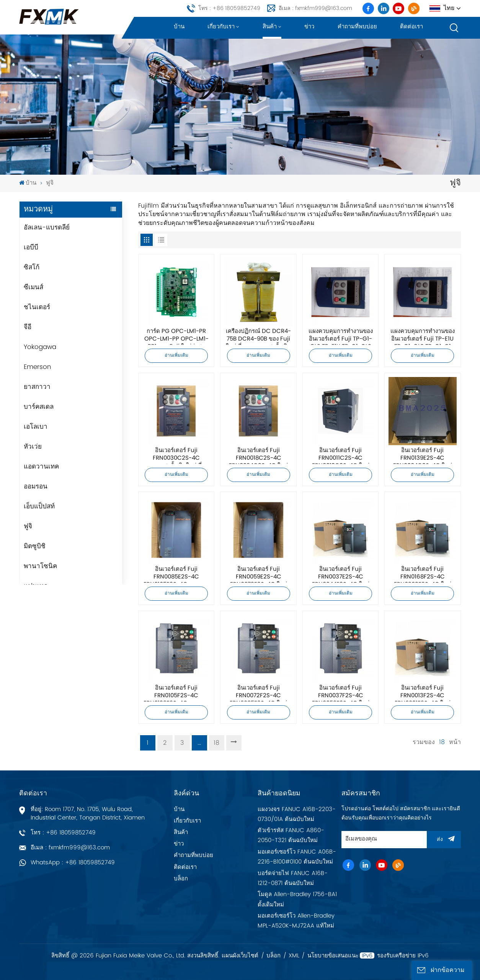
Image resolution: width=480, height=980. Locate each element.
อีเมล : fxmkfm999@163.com (315, 8)
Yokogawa (40, 347)
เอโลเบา (36, 427)
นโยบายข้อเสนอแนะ (333, 956)
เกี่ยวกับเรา (221, 27)
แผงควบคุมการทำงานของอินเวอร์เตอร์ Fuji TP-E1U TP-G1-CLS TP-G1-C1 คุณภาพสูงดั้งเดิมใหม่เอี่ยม (423, 336)
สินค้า (270, 27)
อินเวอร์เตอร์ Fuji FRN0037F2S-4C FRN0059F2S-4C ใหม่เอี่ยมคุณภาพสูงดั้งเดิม (341, 693)
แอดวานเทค (41, 467)
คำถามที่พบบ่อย (357, 27)
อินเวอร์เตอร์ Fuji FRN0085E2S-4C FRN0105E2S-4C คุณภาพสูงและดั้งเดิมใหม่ (176, 574)
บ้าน (179, 27)
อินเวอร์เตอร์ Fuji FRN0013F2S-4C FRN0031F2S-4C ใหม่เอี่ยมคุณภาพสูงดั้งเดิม (423, 693)
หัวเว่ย (33, 447)
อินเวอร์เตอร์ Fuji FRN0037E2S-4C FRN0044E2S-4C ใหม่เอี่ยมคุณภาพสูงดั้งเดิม (341, 574)
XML (294, 956)
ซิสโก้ (32, 267)
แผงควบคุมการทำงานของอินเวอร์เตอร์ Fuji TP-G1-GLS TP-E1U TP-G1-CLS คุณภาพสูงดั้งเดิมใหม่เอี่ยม (341, 336)
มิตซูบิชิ (35, 546)
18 (216, 743)
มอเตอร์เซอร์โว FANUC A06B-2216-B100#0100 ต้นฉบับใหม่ (297, 857)
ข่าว (309, 27)
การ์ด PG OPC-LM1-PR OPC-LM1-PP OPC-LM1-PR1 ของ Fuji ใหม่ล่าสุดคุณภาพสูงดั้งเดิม (176, 336)
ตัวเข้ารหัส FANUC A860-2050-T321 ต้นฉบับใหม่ (291, 835)
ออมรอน (36, 487)
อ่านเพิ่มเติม (176, 356)
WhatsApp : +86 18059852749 (73, 863)
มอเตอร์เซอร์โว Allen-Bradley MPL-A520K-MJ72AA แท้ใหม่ (296, 921)
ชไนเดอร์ (37, 307)
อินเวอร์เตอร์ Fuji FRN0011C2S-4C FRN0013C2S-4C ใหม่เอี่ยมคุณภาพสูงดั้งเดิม (341, 456)
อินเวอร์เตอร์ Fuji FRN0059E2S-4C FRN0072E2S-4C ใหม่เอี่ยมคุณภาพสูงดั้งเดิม (259, 574)
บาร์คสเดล (39, 407)
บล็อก (181, 879)
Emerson (37, 367)
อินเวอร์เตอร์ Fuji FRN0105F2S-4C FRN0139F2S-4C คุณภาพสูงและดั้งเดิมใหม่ (176, 693)
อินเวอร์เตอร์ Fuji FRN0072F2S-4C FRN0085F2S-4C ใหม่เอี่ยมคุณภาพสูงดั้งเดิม (258, 693)
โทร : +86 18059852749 (229, 8)
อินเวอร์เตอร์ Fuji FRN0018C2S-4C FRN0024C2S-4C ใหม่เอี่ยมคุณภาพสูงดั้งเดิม (258, 456)
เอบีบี (31, 247)
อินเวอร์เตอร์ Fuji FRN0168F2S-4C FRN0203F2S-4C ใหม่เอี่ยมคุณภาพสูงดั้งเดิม (423, 574)
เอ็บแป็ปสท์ (39, 506)
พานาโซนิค (40, 566)
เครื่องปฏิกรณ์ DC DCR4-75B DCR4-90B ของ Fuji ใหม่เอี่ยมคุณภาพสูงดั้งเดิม (258, 336)
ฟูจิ (28, 526)
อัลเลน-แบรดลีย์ (47, 228)
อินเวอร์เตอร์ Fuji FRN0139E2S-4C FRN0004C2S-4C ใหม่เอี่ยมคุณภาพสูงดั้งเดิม (423, 456)
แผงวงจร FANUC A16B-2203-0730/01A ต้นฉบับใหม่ (297, 814)
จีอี (28, 327)
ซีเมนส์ (33, 287)
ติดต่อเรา (411, 27)
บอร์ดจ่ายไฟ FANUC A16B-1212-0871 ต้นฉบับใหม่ (293, 878)
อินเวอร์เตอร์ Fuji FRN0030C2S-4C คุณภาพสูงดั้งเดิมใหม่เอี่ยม (176, 456)
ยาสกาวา (37, 387)
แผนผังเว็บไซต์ (240, 956)
